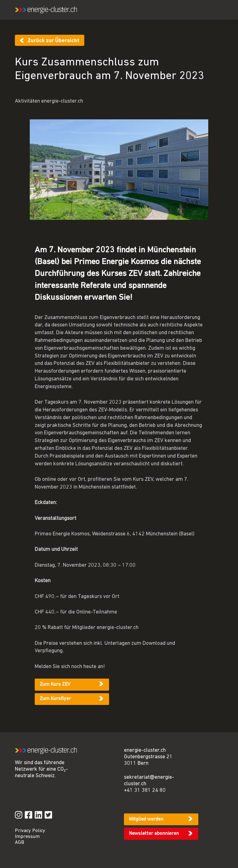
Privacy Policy (30, 831)
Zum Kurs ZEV (55, 684)
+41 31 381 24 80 (145, 790)
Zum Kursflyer (55, 699)
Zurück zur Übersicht (53, 41)
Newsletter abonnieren (154, 834)
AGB (20, 843)
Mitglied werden (146, 819)
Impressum (27, 837)
